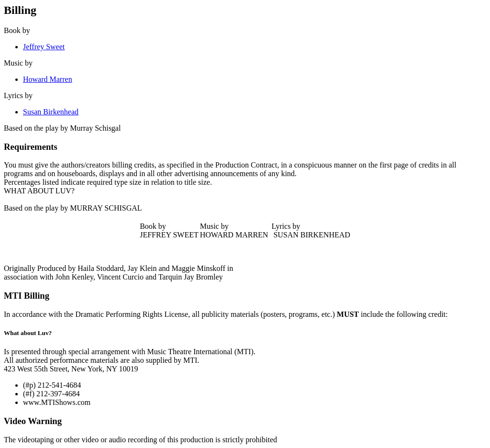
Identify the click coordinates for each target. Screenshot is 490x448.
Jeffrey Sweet (44, 47)
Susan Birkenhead (51, 112)
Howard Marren (48, 79)
